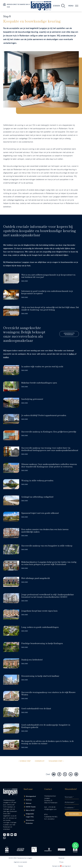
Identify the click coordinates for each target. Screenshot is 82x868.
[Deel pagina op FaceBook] (59, 774)
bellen (51, 354)
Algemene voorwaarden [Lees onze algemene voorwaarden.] (20, 862)
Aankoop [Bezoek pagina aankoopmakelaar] (29, 800)
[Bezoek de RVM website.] (34, 850)
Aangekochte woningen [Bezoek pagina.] (49, 334)
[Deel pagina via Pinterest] (76, 774)
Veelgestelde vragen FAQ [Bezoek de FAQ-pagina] (30, 815)
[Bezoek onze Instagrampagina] (8, 835)
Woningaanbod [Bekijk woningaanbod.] (31, 796)
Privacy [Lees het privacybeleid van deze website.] (62, 862)
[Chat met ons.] (4, 838)
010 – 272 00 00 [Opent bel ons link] (50, 807)
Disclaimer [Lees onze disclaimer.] (61, 858)
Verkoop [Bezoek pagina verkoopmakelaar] (29, 803)
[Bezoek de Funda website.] (20, 850)
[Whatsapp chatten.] (75, 846)
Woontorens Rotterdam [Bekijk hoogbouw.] (30, 822)
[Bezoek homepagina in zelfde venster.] (10, 792)
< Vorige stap (25, 761)
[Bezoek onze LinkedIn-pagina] (15, 835)
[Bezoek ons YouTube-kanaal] (12, 835)
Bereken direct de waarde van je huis (18, 6)
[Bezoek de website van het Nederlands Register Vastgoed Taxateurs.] (75, 850)
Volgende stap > (56, 761)
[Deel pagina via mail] (54, 774)
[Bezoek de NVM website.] (7, 850)
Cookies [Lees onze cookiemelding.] (20, 866)
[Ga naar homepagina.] (41, 6)
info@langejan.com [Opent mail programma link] (50, 809)
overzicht (40, 761)
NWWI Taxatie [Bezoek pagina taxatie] (31, 807)
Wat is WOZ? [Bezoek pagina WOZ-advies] (30, 810)
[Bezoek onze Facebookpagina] (4, 835)
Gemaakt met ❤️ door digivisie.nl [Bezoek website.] (62, 866)
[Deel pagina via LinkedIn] (71, 774)
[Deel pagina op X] (65, 774)
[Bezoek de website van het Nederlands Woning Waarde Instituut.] (62, 850)
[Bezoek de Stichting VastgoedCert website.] (48, 850)
